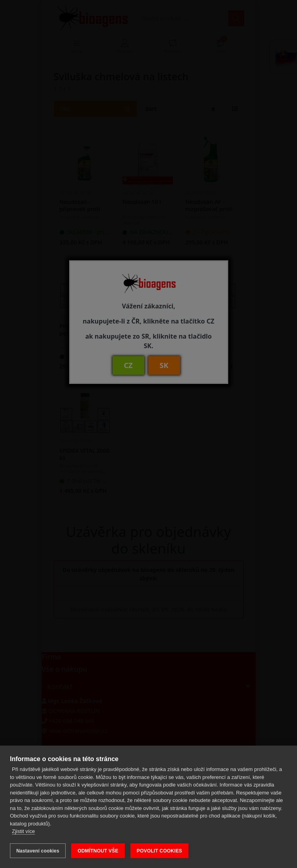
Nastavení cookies (38, 851)
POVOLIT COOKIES (159, 851)
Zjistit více (23, 832)
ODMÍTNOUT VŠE (98, 851)
